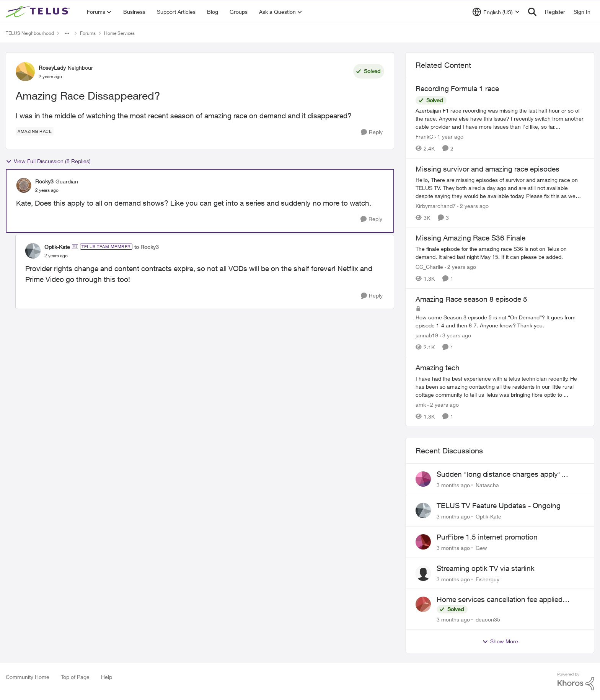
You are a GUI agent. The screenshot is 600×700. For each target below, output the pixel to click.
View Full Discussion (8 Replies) (48, 161)
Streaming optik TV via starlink (486, 568)
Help (107, 677)
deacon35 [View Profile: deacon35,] (488, 619)
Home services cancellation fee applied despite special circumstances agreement (504, 600)
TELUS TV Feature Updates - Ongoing (499, 505)
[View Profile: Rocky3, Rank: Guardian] (24, 185)
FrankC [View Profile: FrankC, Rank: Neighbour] (424, 137)
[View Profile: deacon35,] (423, 604)
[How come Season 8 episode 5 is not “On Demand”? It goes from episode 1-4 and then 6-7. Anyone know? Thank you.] (500, 321)
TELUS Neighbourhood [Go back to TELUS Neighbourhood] (30, 33)
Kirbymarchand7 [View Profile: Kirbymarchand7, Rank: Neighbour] (436, 205)
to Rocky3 (147, 247)
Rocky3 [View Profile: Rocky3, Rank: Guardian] (44, 181)
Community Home (28, 677)
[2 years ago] (473, 205)
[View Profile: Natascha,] (423, 479)
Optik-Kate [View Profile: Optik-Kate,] (488, 516)
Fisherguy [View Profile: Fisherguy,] (487, 579)
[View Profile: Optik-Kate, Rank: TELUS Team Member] (33, 251)
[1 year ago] (449, 137)
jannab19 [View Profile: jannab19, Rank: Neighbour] (427, 335)
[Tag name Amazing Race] (35, 131)
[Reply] (372, 132)
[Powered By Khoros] (576, 682)
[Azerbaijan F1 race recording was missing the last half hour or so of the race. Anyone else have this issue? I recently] (500, 119)
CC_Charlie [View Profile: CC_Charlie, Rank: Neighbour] (429, 267)
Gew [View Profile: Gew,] (481, 548)
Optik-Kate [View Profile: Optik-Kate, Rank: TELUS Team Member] (57, 247)
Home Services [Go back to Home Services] (119, 33)
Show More (500, 641)
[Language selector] (496, 12)
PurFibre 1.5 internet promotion (487, 537)
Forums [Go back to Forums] (88, 33)
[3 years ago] (455, 335)
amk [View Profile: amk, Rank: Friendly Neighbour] (421, 404)
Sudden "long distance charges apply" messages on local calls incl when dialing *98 (509, 474)
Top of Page (75, 677)
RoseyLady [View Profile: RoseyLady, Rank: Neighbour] (52, 68)
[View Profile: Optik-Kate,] (423, 510)
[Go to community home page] (39, 12)
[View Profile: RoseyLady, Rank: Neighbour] (25, 72)
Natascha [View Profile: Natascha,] (487, 485)
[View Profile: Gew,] (423, 542)
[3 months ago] (453, 485)
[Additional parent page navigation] (67, 33)
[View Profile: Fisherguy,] (423, 573)
